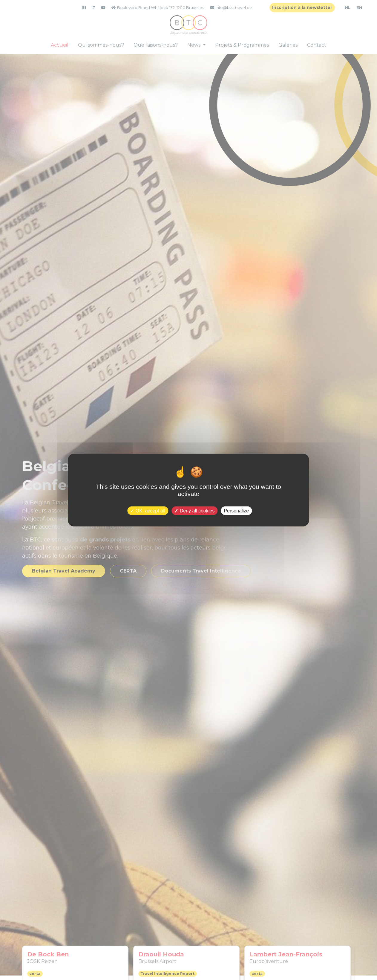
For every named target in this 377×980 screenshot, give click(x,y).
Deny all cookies (194, 510)
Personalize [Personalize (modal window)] (236, 510)
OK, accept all (148, 510)
